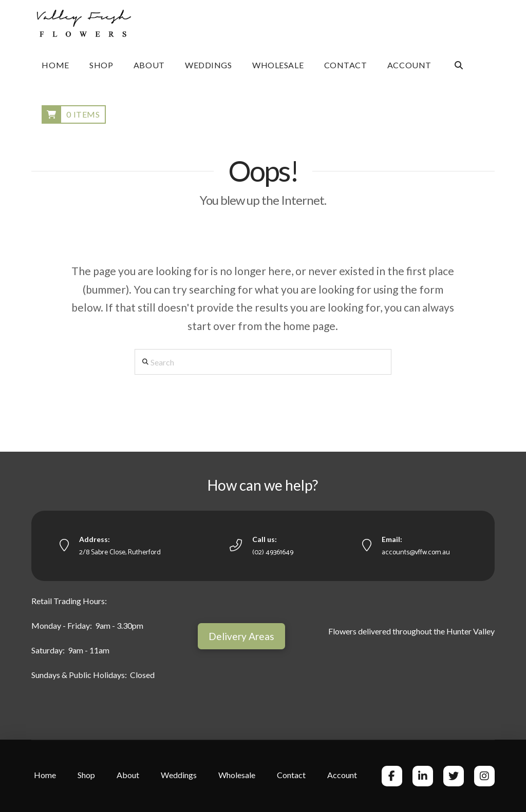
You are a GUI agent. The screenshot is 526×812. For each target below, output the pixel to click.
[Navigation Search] (458, 65)
